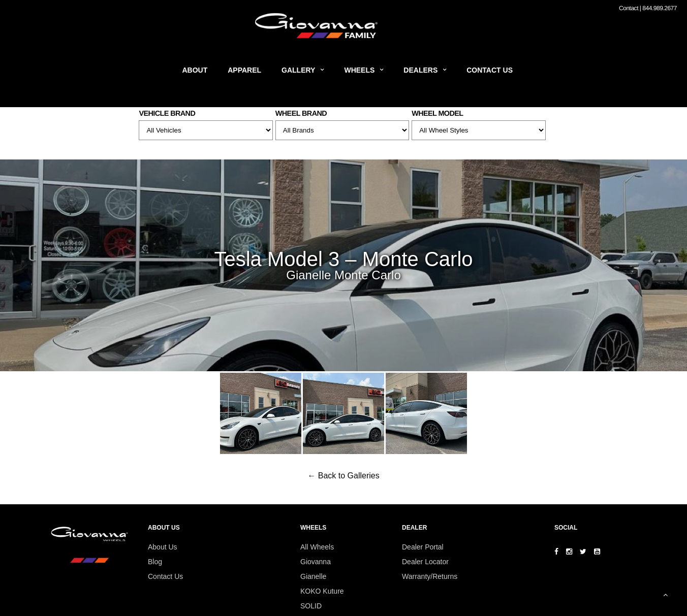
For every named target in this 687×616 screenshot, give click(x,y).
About (195, 70)
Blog (155, 562)
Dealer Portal (423, 547)
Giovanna (316, 562)
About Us (163, 547)
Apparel (244, 70)
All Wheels (317, 547)
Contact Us (490, 70)
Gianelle (313, 576)
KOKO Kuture (322, 591)
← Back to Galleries (343, 476)
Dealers (420, 70)
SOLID (311, 606)
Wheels (359, 70)
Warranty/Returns (430, 576)
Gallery (298, 70)
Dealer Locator (425, 562)
